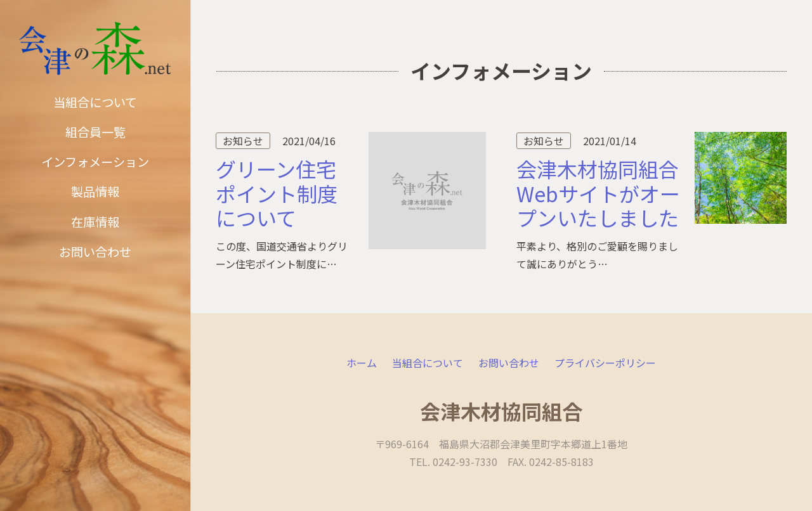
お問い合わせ (509, 363)
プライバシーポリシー (605, 363)
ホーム (362, 363)
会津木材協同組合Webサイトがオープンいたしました (598, 193)
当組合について (428, 363)
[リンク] (95, 49)
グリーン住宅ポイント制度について (277, 193)
